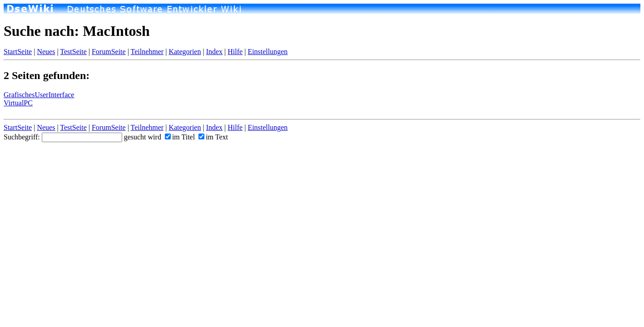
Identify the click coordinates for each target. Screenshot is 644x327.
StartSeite (18, 52)
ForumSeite (109, 52)
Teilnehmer (147, 52)
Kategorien (185, 52)
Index (214, 52)
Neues (46, 52)
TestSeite (73, 52)
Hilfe (235, 52)
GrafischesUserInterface (39, 95)
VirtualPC (18, 103)
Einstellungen (268, 52)
